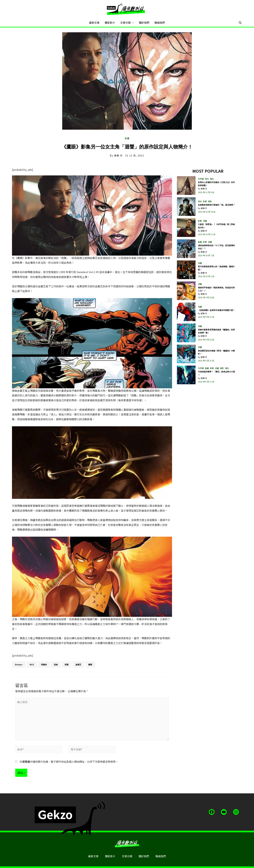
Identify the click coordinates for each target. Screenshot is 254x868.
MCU (32, 664)
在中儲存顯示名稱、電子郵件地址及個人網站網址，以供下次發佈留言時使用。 (69, 762)
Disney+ (19, 664)
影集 (205, 201)
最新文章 (94, 23)
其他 (207, 179)
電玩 (212, 179)
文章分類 (125, 23)
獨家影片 (110, 23)
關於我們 (144, 23)
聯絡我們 (160, 23)
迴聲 (67, 664)
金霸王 (78, 664)
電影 (210, 201)
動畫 (200, 242)
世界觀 (201, 179)
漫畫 (127, 138)
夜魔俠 (44, 664)
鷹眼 (90, 664)
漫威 (56, 664)
